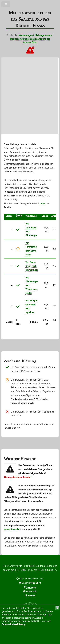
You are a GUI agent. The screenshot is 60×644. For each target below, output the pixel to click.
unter (42, 203)
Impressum (31, 587)
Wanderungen (26, 35)
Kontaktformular (12, 529)
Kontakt (31, 596)
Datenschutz (31, 591)
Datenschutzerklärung (14, 624)
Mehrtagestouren (43, 35)
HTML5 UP (34, 583)
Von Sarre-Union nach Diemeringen (32, 266)
